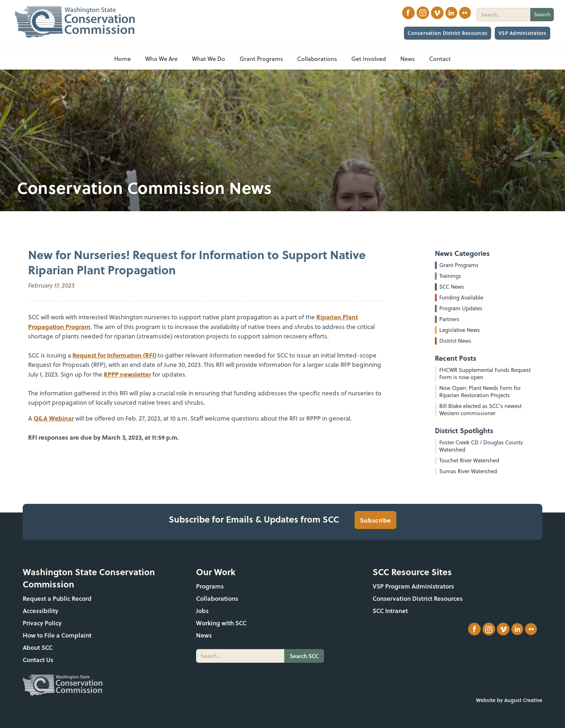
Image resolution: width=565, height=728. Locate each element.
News (204, 635)
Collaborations (217, 598)
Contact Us (38, 660)
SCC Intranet (390, 611)
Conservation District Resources (448, 33)
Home (123, 59)
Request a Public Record (57, 598)
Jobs (202, 611)
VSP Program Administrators (413, 586)
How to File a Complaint (57, 635)
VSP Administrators (522, 33)
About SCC (38, 647)
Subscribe (375, 520)
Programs (210, 586)
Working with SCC (221, 623)
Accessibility (41, 611)
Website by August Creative (509, 700)
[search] (503, 15)
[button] (161, 59)
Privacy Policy (42, 623)
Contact (440, 59)
